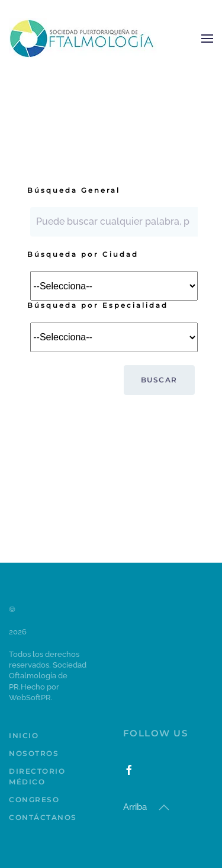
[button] (207, 39)
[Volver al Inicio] (83, 39)
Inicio (24, 735)
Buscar (159, 380)
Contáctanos (43, 817)
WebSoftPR (30, 698)
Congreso (34, 800)
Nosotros (34, 753)
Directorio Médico (37, 776)
